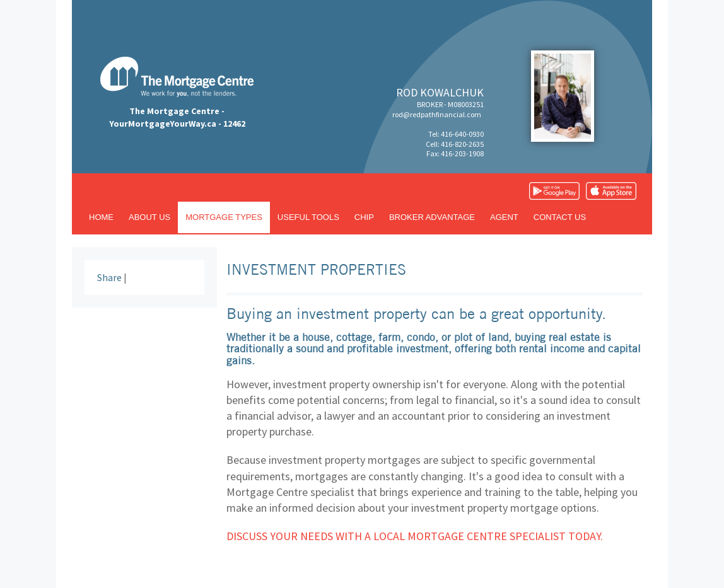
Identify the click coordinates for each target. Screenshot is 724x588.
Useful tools (308, 217)
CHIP (364, 217)
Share (109, 277)
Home (101, 217)
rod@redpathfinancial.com (437, 114)
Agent (504, 217)
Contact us (560, 217)
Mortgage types (224, 217)
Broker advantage (432, 217)
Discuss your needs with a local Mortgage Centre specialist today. (415, 536)
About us (149, 217)
